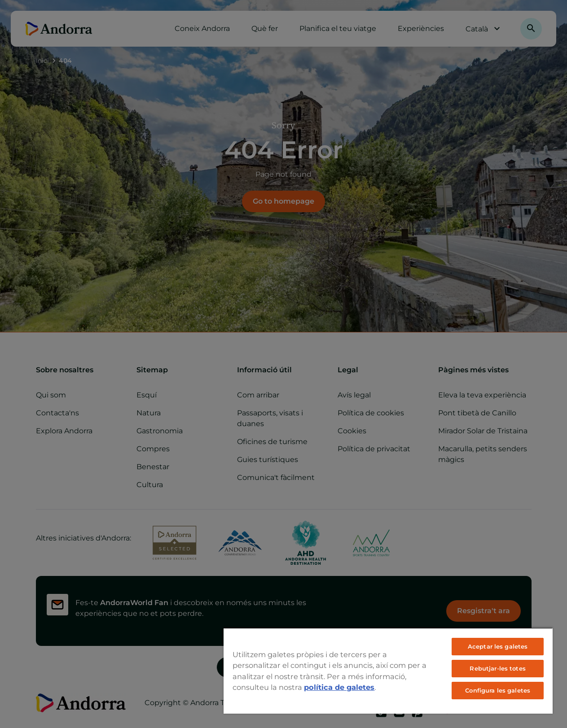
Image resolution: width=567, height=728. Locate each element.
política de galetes (339, 687)
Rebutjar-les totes (497, 668)
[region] (388, 671)
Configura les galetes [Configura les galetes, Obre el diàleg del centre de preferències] (498, 690)
